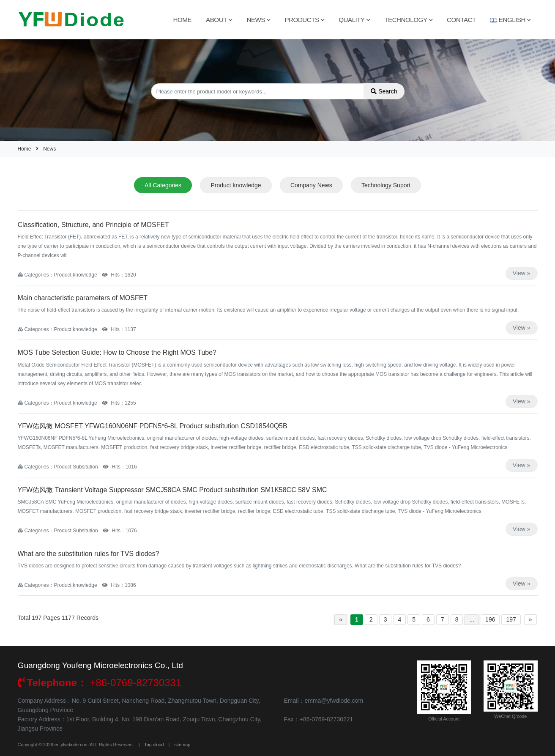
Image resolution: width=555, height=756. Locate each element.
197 (511, 619)
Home (183, 20)
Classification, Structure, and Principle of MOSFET (93, 225)
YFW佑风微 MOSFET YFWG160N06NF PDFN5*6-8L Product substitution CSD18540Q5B (153, 426)
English (511, 20)
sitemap (182, 745)
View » (522, 273)
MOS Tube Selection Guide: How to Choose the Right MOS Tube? (117, 352)
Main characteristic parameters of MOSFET (83, 298)
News (258, 20)
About (219, 20)
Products (304, 20)
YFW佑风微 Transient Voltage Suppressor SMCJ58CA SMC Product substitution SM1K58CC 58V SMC (172, 490)
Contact (461, 20)
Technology (408, 20)
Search (384, 91)
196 (490, 619)
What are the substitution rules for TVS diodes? (89, 554)
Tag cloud (154, 745)
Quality (354, 20)
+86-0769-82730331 (100, 683)
